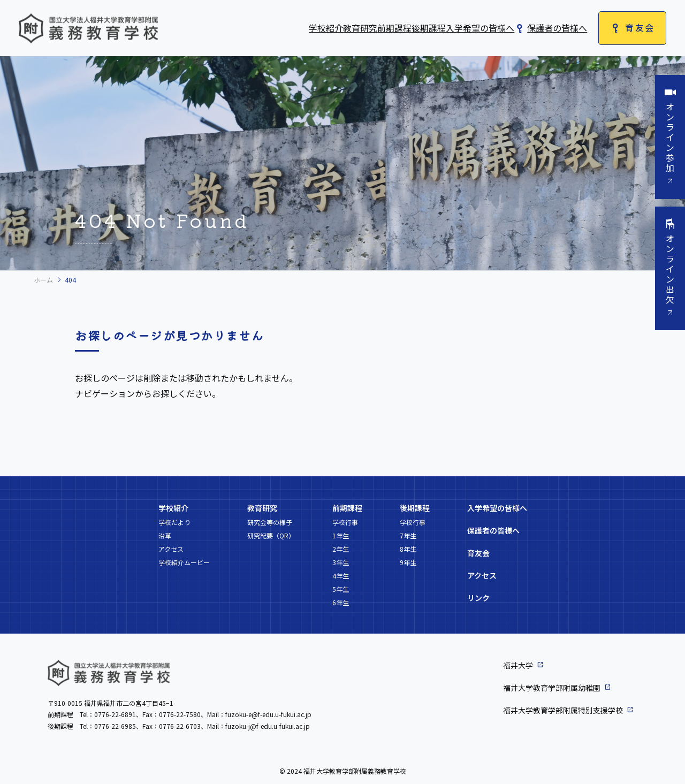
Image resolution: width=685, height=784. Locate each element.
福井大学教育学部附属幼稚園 (552, 688)
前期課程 (394, 28)
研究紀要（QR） (271, 535)
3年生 (341, 562)
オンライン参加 (670, 137)
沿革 (165, 535)
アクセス (171, 549)
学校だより (174, 522)
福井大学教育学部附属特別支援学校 (563, 710)
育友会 (640, 27)
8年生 (408, 549)
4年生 (341, 576)
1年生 (341, 535)
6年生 (341, 602)
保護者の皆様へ (557, 28)
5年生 (341, 589)
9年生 (408, 562)
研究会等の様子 (270, 522)
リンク (478, 598)
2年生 (341, 549)
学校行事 (345, 522)
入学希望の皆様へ (480, 28)
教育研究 (360, 28)
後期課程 (429, 28)
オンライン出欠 (670, 269)
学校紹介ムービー (184, 562)
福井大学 (518, 665)
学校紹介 (326, 28)
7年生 (408, 535)
